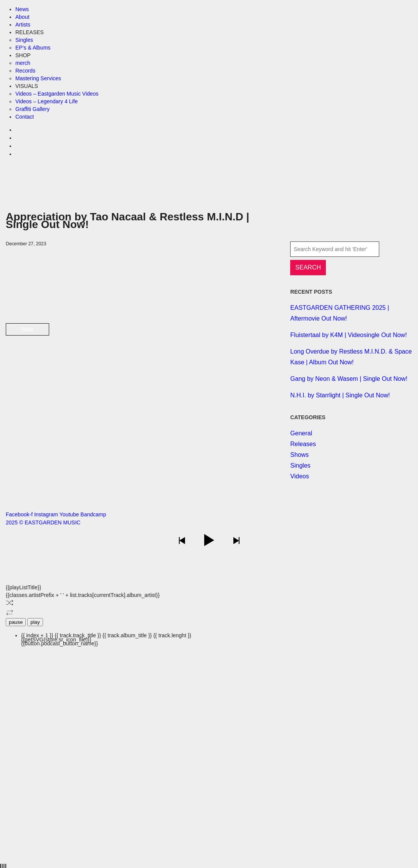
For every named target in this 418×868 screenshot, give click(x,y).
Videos (300, 476)
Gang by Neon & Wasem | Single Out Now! (349, 379)
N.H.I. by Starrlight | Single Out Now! (340, 395)
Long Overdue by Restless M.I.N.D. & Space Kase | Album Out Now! (351, 357)
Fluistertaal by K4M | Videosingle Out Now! (349, 335)
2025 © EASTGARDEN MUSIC (43, 522)
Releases (303, 444)
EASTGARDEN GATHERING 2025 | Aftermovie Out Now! (340, 313)
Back (27, 329)
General (301, 433)
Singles (300, 465)
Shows (299, 455)
